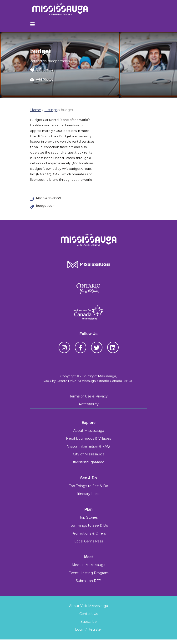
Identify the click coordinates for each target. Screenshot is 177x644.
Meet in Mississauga (88, 565)
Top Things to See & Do (89, 486)
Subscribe (89, 622)
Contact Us (89, 614)
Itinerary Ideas (88, 494)
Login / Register (88, 629)
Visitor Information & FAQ (88, 446)
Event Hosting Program (89, 573)
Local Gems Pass (89, 541)
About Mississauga (89, 431)
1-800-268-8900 (48, 198)
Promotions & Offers (89, 533)
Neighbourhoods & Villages (88, 438)
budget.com (46, 206)
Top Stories (88, 517)
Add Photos (42, 80)
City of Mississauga (89, 454)
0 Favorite (42, 70)
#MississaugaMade (88, 462)
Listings (51, 110)
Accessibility (89, 404)
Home (36, 110)
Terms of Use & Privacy (88, 396)
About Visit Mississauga (88, 606)
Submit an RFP (88, 581)
